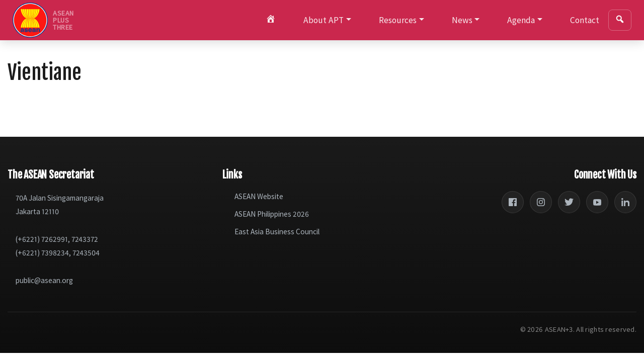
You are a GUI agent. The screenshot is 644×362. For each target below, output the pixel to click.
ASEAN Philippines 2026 (272, 214)
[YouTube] (597, 202)
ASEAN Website (259, 196)
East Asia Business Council (277, 232)
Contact (585, 20)
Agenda (521, 20)
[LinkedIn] (625, 202)
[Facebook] (513, 202)
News (462, 20)
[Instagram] (541, 202)
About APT (324, 20)
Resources (398, 20)
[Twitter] (569, 202)
